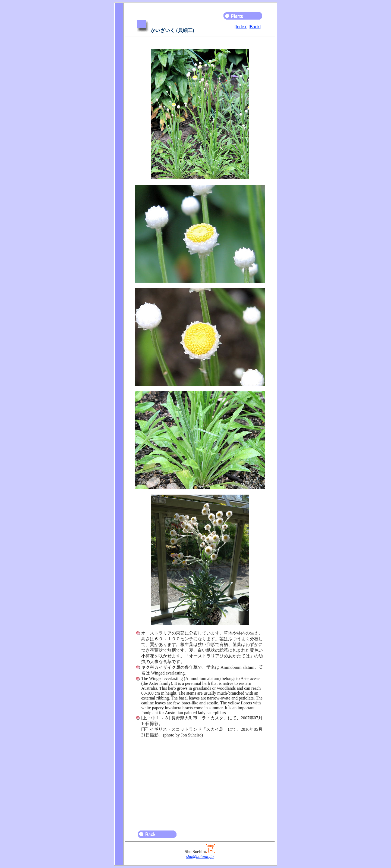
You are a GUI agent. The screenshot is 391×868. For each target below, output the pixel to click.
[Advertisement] (200, 782)
